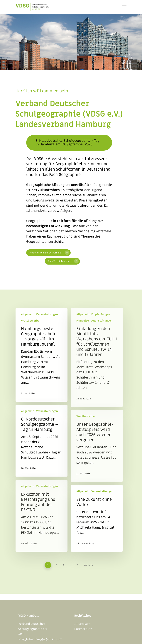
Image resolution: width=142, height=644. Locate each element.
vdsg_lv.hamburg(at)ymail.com (40, 639)
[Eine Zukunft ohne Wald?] (97, 518)
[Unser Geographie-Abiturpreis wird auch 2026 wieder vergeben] (97, 446)
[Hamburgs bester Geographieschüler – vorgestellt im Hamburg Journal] (42, 355)
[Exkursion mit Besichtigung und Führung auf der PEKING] (42, 516)
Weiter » (89, 565)
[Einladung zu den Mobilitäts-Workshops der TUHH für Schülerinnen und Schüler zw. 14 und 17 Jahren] (97, 357)
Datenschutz (83, 629)
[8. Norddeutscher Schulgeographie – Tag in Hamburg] (42, 441)
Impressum (82, 624)
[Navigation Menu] (124, 7)
